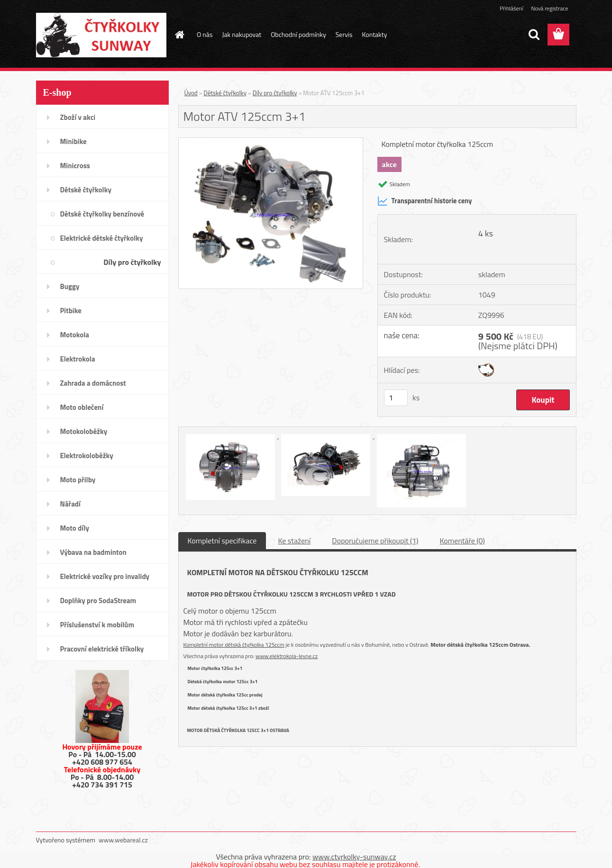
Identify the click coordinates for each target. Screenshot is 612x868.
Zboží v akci (78, 117)
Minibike (73, 141)
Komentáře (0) (462, 541)
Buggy (70, 286)
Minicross (75, 166)
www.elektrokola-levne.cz (287, 656)
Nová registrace (549, 8)
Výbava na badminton (93, 552)
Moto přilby (78, 480)
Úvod (191, 93)
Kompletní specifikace (222, 541)
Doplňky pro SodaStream (98, 601)
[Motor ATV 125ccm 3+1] (271, 142)
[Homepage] (179, 35)
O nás (205, 34)
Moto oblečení (82, 407)
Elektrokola (78, 359)
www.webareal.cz (123, 840)
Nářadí (70, 504)
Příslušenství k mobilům (97, 625)
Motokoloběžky (84, 431)
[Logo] (101, 35)
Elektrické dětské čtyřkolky (102, 238)
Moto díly (75, 528)
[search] (534, 35)
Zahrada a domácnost (93, 383)
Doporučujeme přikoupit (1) (375, 541)
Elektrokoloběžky (87, 456)
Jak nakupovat (242, 34)
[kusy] (396, 398)
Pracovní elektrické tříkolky (102, 649)
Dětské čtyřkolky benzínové (102, 214)
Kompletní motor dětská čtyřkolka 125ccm (234, 645)
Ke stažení (294, 541)
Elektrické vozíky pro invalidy (105, 576)
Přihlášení (511, 8)
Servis (344, 34)
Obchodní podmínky (298, 34)
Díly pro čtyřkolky (132, 262)
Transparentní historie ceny (425, 201)
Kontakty (375, 34)
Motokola (75, 335)
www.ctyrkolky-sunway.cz (354, 857)
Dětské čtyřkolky (86, 190)
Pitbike (71, 311)
